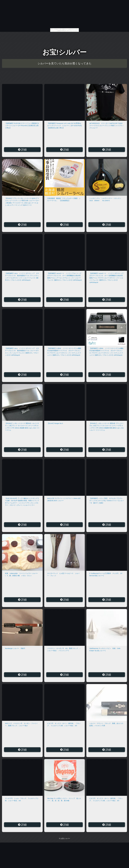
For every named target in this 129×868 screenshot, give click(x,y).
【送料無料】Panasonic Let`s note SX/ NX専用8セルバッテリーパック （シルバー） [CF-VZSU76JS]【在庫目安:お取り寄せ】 (64, 126)
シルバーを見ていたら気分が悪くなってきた (65, 63)
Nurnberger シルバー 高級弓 (15, 648)
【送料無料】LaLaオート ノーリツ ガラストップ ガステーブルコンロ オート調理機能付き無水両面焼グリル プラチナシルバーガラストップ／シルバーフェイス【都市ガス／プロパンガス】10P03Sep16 (107, 278)
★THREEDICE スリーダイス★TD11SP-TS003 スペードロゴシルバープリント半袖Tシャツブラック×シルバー (106, 126)
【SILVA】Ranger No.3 (55, 423)
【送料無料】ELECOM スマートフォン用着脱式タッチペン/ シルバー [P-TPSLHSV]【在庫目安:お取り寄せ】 (22, 126)
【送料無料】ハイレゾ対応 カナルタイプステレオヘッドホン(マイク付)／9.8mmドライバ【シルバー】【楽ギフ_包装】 (107, 501)
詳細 (22, 150)
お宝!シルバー (64, 52)
